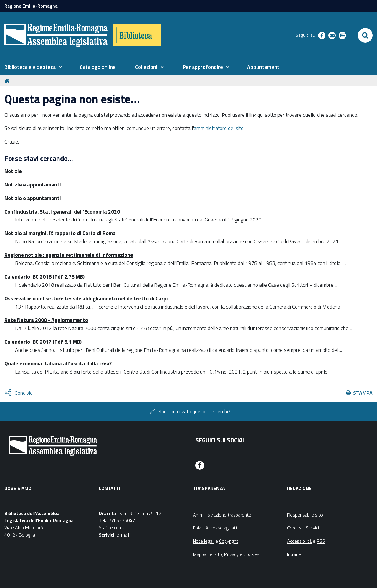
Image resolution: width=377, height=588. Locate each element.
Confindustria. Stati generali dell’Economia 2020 (62, 212)
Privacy (231, 554)
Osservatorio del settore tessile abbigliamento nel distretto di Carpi (86, 298)
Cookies (252, 554)
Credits (294, 528)
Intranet (295, 554)
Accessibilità (299, 541)
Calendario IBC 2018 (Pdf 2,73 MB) (44, 277)
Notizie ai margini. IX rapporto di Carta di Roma (60, 233)
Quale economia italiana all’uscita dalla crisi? (58, 363)
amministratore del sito (219, 128)
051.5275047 (121, 520)
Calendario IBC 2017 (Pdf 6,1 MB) (43, 342)
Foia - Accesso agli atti (216, 528)
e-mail (123, 535)
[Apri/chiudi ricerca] (365, 35)
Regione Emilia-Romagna (31, 6)
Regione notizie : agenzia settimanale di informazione (69, 255)
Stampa (363, 393)
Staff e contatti (114, 527)
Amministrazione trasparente (222, 515)
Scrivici (312, 528)
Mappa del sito (207, 554)
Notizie (13, 171)
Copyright (229, 541)
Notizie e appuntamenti (33, 185)
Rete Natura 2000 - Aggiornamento (46, 320)
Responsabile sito (305, 515)
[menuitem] (33, 67)
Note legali (204, 541)
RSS (321, 541)
